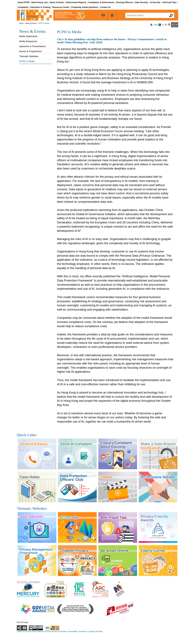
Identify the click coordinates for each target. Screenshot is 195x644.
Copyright (91, 631)
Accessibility (73, 631)
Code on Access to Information (56, 631)
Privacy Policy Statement (35, 631)
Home (21, 23)
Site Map (99, 631)
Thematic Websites (29, 56)
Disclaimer (83, 631)
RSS (158, 25)
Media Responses (28, 41)
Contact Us (21, 631)
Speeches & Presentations (33, 46)
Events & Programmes (31, 51)
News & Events (31, 23)
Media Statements (28, 36)
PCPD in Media (27, 61)
